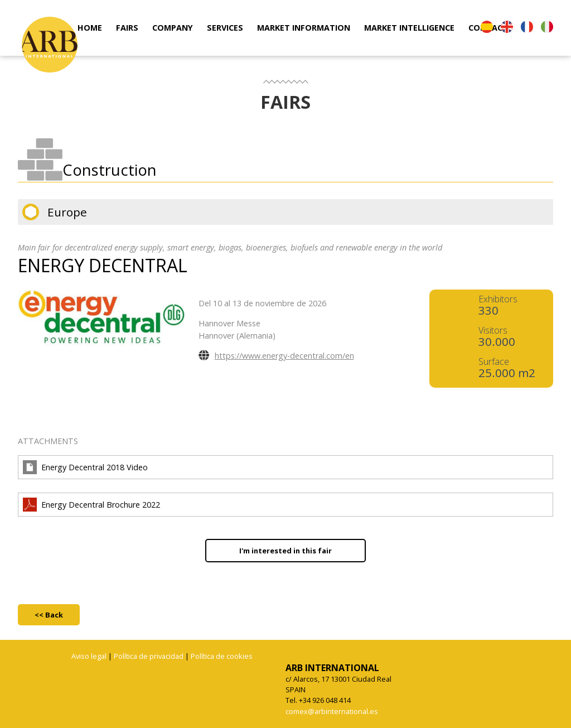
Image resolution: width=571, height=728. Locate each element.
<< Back (49, 615)
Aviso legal (89, 656)
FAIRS (127, 28)
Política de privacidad (149, 656)
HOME (90, 28)
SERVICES (225, 28)
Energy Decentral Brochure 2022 (101, 505)
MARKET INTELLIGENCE (409, 28)
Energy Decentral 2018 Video (95, 467)
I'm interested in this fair (285, 551)
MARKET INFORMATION (304, 28)
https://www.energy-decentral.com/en (284, 356)
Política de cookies (222, 656)
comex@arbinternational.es (332, 711)
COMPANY (173, 28)
